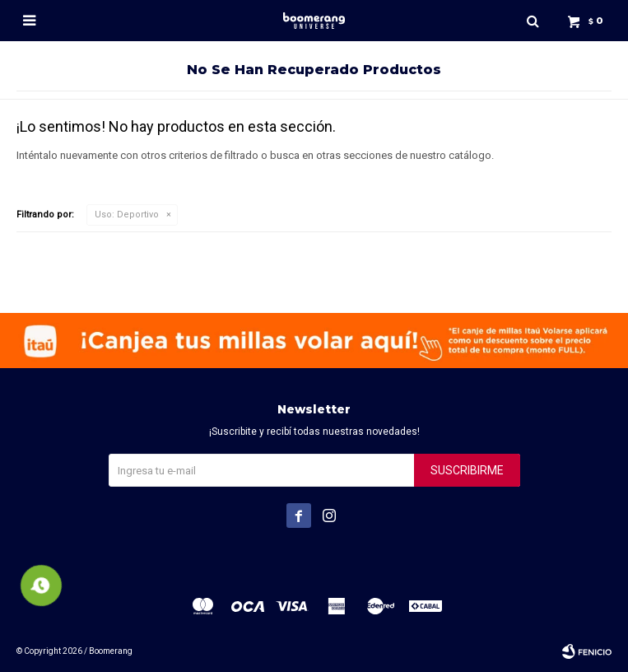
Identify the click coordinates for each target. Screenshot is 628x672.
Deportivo (127, 215)
